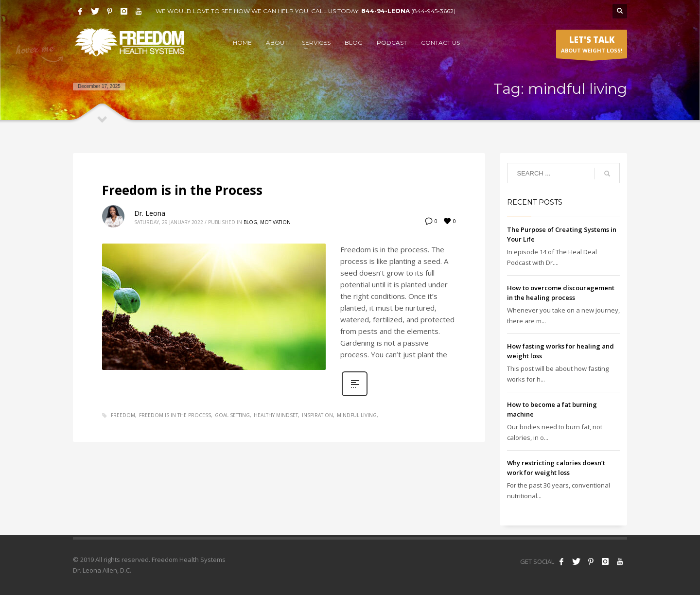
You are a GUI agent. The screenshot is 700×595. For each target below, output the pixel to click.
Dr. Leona (150, 213)
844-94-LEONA (386, 11)
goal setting (232, 415)
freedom (123, 415)
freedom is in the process (175, 415)
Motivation (275, 222)
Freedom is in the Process (182, 190)
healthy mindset (276, 415)
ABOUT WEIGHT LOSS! (592, 46)
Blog (250, 222)
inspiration (317, 415)
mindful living (357, 415)
